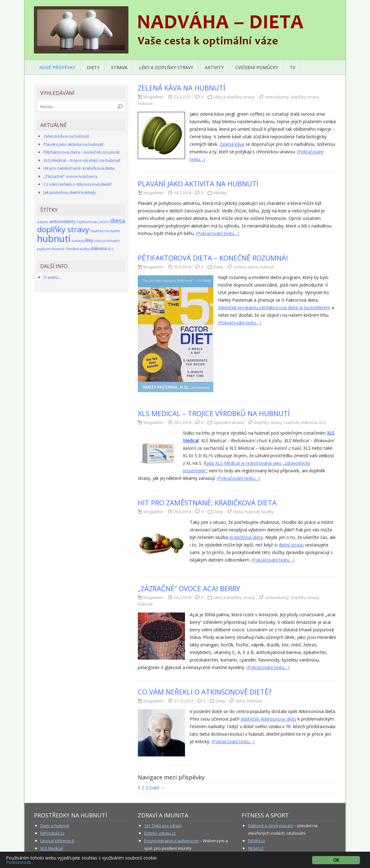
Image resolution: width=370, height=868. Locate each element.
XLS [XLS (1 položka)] (110, 249)
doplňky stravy (305, 97)
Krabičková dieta (246, 537)
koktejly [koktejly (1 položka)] (78, 241)
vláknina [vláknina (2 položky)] (98, 248)
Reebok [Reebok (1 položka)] (58, 249)
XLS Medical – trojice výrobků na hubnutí (214, 413)
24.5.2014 (182, 422)
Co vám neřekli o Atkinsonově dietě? (205, 692)
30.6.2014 (182, 267)
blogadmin (154, 97)
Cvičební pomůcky (257, 67)
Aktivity (214, 67)
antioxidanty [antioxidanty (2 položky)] (62, 221)
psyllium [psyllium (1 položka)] (44, 249)
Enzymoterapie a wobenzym (171, 841)
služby (268, 512)
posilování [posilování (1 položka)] (111, 241)
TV (292, 67)
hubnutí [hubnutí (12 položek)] (54, 239)
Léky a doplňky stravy (166, 67)
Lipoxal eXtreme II (57, 841)
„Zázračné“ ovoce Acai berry (189, 588)
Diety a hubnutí (55, 826)
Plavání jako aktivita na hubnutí (198, 184)
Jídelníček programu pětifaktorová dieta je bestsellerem (274, 308)
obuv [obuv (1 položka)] (98, 241)
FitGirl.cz (256, 848)
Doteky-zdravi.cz (160, 833)
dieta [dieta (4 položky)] (118, 221)
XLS (322, 422)
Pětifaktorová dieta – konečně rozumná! (213, 258)
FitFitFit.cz (257, 841)
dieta (253, 267)
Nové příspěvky (57, 67)
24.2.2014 (182, 597)
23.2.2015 (182, 97)
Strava (119, 67)
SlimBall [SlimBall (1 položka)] (72, 249)
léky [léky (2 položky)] (89, 240)
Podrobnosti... (20, 862)
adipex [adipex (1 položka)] (43, 222)
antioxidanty (277, 97)
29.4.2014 (182, 512)
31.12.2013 (183, 701)
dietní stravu (291, 545)
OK (336, 860)
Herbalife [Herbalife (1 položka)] (112, 231)
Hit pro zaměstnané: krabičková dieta (207, 503)
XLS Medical (52, 848)
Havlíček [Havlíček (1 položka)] (97, 231)
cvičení (240, 267)
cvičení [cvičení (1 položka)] (104, 222)
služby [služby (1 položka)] (84, 249)
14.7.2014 (182, 193)
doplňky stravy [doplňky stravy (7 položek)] (63, 229)
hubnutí (145, 103)
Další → (157, 788)
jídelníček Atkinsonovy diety (269, 719)
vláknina (309, 422)
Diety (93, 67)
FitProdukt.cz (52, 833)
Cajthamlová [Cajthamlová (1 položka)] (87, 222)
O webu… (53, 277)
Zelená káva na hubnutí (182, 88)
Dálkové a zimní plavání (271, 826)
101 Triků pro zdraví (163, 826)
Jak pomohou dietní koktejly (70, 192)
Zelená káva (232, 144)
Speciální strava (229, 422)
